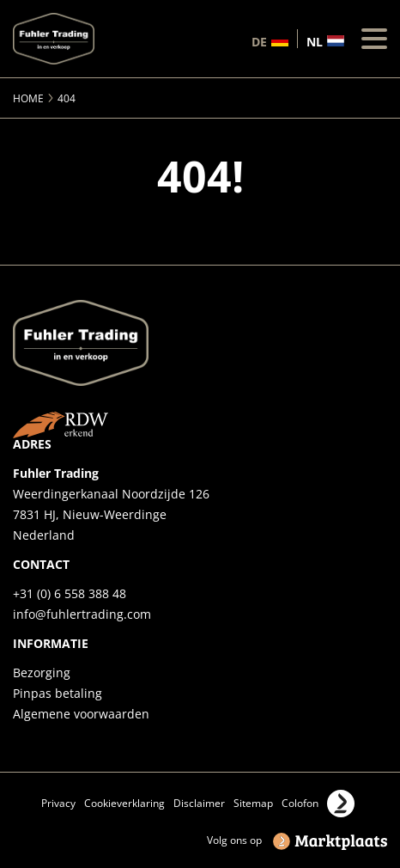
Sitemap (253, 803)
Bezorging (42, 672)
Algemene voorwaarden (81, 714)
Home (28, 98)
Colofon (300, 803)
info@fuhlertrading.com (82, 614)
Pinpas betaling (58, 693)
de (259, 41)
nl (315, 41)
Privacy (58, 803)
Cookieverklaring (124, 803)
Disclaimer (199, 803)
